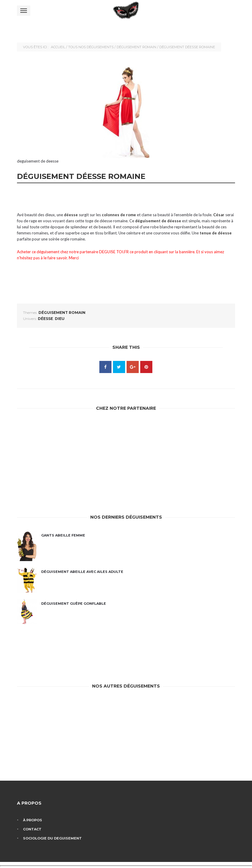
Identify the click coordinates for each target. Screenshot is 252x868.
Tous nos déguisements (91, 47)
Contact (32, 829)
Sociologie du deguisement (52, 838)
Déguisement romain (136, 47)
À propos (33, 820)
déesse (45, 319)
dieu (60, 319)
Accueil (58, 47)
